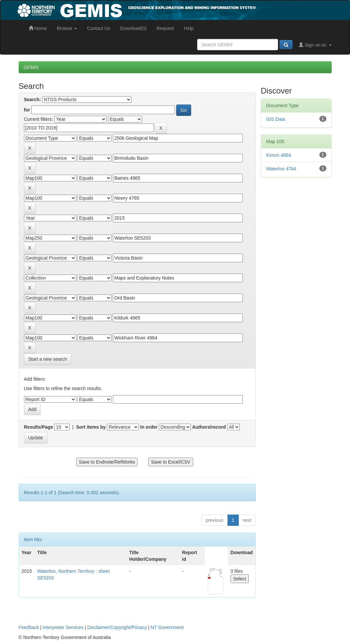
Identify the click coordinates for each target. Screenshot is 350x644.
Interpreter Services (63, 627)
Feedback (29, 627)
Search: (32, 100)
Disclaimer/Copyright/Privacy (117, 627)
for (27, 110)
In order (149, 427)
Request (165, 28)
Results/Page (39, 427)
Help (189, 28)
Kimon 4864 (279, 155)
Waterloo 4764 (281, 169)
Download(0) (133, 28)
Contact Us (98, 28)
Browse (67, 28)
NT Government (167, 627)
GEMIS (31, 67)
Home (38, 28)
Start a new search (48, 359)
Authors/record (209, 427)
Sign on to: (315, 45)
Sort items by (91, 427)
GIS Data (276, 119)
